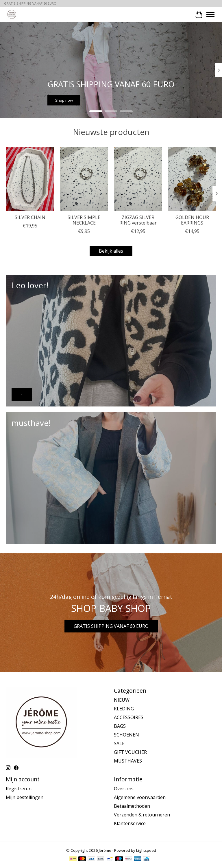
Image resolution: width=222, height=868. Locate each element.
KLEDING (124, 709)
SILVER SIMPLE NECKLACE (84, 220)
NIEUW (122, 700)
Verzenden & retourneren (142, 815)
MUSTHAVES (128, 761)
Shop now (64, 100)
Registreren (19, 789)
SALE (119, 743)
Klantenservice (130, 823)
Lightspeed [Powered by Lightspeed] (146, 850)
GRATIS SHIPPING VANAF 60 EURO (111, 626)
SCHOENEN (126, 735)
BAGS (120, 726)
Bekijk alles (111, 251)
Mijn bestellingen (25, 797)
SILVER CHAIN (30, 217)
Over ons (124, 789)
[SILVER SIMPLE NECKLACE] (84, 179)
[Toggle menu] (210, 14)
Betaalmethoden (132, 806)
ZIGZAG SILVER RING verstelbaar (138, 220)
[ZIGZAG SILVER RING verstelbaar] (138, 179)
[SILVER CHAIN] (30, 179)
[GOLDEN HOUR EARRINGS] (192, 179)
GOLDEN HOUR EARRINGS (192, 220)
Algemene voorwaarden (140, 797)
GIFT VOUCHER (130, 752)
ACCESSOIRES (129, 717)
